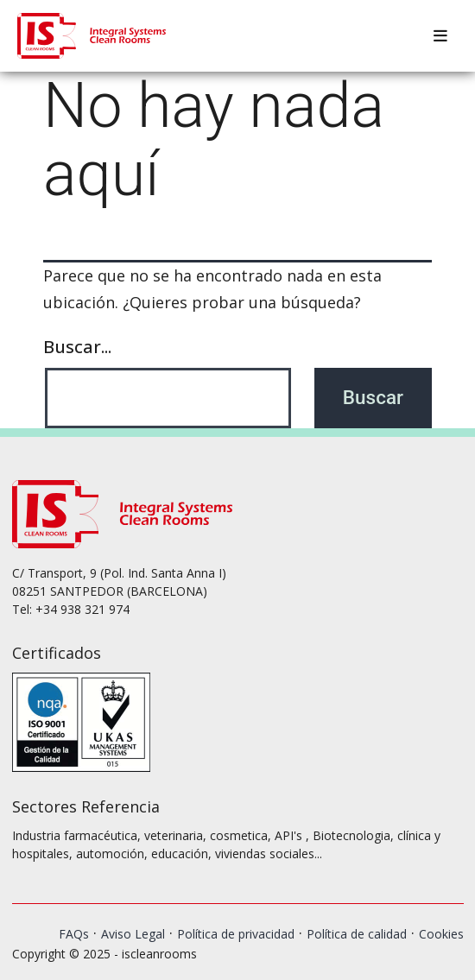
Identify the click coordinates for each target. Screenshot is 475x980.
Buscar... (77, 346)
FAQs (74, 934)
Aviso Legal (133, 934)
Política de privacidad (236, 934)
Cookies (441, 934)
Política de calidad (357, 934)
